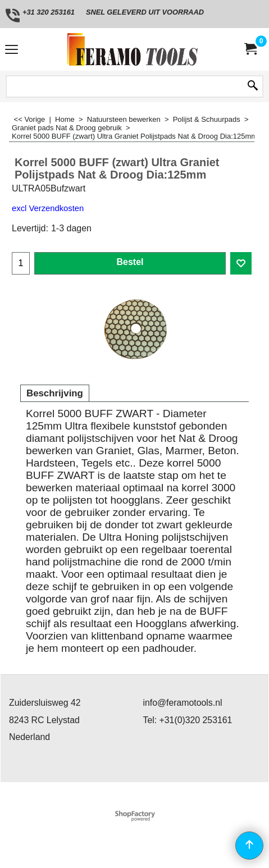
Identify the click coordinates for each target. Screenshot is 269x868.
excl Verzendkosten (48, 208)
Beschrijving (55, 393)
